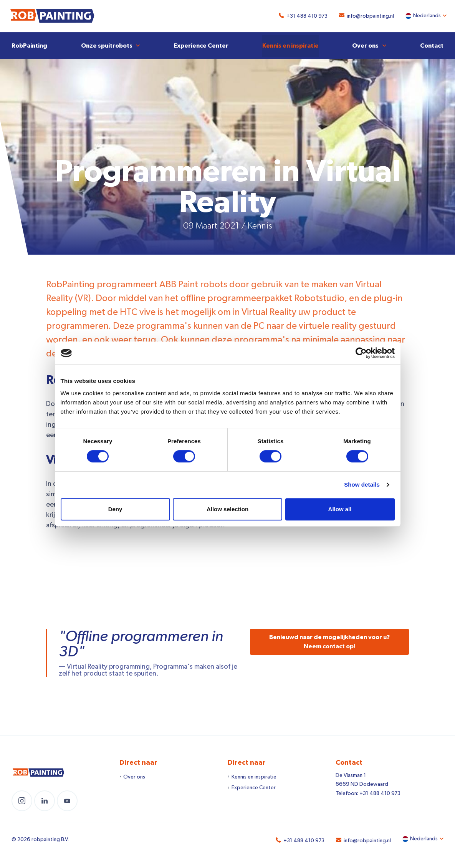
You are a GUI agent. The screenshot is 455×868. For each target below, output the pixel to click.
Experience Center (201, 45)
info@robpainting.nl (367, 16)
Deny (115, 509)
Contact (432, 45)
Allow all (340, 509)
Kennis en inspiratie (290, 45)
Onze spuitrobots (107, 45)
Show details (362, 485)
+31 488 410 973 (304, 16)
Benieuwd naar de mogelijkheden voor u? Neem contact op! (329, 641)
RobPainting (29, 45)
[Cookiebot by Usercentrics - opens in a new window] (361, 353)
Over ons (365, 45)
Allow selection (227, 509)
